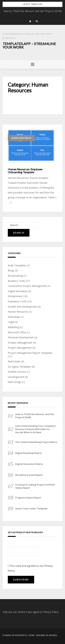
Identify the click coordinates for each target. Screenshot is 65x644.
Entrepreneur (15, 296)
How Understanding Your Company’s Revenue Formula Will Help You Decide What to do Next (36, 429)
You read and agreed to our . (30, 568)
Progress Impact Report (28, 498)
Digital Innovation (18, 291)
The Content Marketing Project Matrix (36, 442)
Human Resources (21, 138)
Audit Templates (17, 265)
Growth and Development (22, 307)
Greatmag (41, 635)
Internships (14, 317)
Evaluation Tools (17, 301)
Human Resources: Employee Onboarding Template (25, 171)
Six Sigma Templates (19, 367)
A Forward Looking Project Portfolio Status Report (35, 486)
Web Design (15, 382)
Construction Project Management (27, 286)
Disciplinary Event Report (29, 475)
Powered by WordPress (14, 635)
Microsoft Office (17, 332)
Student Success (17, 372)
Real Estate (14, 361)
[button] (30, 21)
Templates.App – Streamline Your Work (29, 45)
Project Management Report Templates (30, 353)
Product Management (20, 343)
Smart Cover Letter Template (31, 508)
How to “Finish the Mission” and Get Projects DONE (33, 11)
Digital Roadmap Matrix (28, 453)
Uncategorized (16, 377)
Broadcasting (15, 276)
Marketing (13, 327)
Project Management (20, 348)
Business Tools (16, 281)
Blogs (11, 270)
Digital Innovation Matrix (29, 464)
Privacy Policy (51, 612)
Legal (11, 322)
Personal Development (21, 337)
